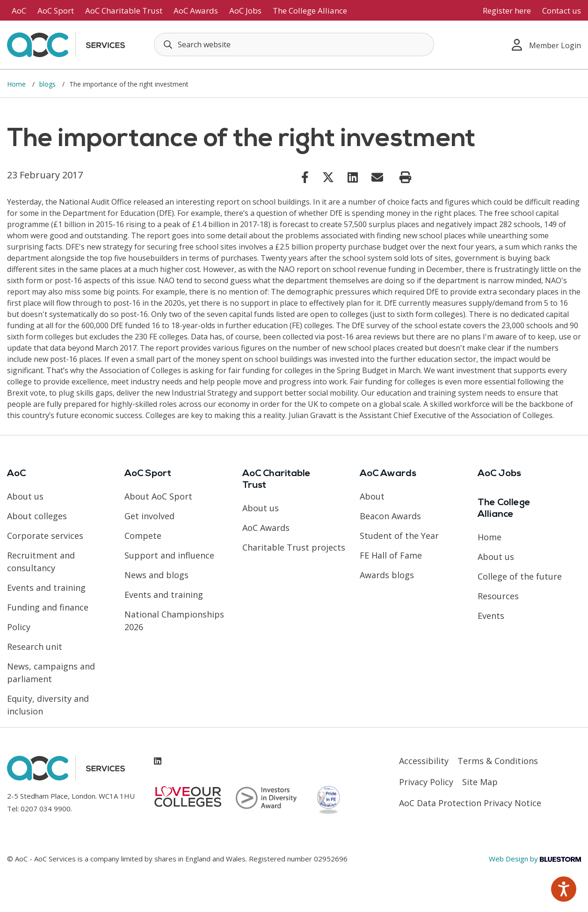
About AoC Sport (158, 496)
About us (25, 496)
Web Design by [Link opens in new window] (535, 859)
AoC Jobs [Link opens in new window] (245, 11)
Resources (498, 596)
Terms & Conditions (498, 761)
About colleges (37, 516)
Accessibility (424, 761)
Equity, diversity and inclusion (48, 705)
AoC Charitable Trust (124, 11)
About (372, 496)
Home (17, 84)
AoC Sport (56, 11)
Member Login (546, 45)
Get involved (149, 516)
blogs (48, 84)
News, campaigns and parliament (51, 673)
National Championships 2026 (174, 621)
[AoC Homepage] (66, 44)
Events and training (46, 588)
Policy (19, 627)
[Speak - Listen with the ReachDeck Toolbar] (564, 889)
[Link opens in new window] (305, 177)
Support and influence (169, 555)
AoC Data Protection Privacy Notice (470, 803)
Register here (507, 11)
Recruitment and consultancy (41, 562)
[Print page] (405, 177)
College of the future (520, 576)
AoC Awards (196, 11)
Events (491, 616)
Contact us (562, 11)
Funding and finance (48, 607)
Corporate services (45, 536)
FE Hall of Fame (391, 555)
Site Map (480, 782)
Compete (143, 536)
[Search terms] (294, 44)
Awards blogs (387, 575)
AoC (19, 11)
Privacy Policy (426, 782)
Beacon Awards (390, 516)
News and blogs (156, 575)
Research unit (35, 647)
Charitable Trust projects (294, 547)
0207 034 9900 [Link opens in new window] (46, 809)
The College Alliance (310, 11)
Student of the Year (399, 536)
